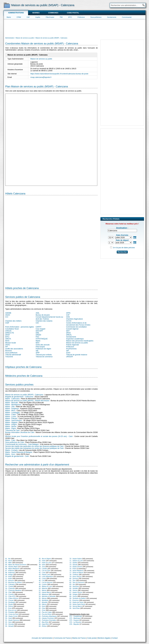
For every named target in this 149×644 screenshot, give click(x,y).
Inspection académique (75, 339)
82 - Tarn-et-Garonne (77, 582)
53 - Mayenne (44, 594)
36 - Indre (42, 561)
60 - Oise (42, 608)
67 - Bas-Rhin (44, 622)
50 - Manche (43, 588)
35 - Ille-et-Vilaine (45, 559)
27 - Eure (8, 608)
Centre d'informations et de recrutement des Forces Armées (78, 324)
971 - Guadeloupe (76, 616)
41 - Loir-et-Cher (45, 571)
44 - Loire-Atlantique (46, 576)
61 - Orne (42, 610)
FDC (37, 337)
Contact (115, 638)
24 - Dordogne (10, 602)
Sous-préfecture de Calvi (15, 442)
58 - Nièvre (43, 604)
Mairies (36, 13)
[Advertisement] (75, 28)
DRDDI (38, 335)
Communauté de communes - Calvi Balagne (22, 444)
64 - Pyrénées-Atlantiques (48, 616)
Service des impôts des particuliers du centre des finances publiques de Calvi (34, 446)
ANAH (8, 315)
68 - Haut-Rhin (44, 624)
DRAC (69, 333)
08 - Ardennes (10, 573)
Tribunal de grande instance (77, 355)
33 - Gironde (10, 624)
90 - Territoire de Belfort (78, 598)
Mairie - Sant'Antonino (14, 420)
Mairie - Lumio (11, 417)
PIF (7, 347)
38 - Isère (42, 565)
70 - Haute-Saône (76, 559)
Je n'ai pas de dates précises (124, 248)
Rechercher (122, 252)
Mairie (9, 17)
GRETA (8, 339)
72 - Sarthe (73, 563)
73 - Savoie (74, 565)
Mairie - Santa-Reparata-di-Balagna (19, 452)
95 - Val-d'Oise (75, 608)
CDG (68, 317)
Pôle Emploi (40, 347)
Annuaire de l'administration (42, 638)
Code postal (73, 13)
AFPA (68, 313)
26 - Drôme (9, 606)
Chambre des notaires (44, 321)
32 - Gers (8, 622)
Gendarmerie (112, 17)
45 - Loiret (42, 578)
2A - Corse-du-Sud (12, 614)
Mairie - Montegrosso (13, 405)
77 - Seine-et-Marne (76, 573)
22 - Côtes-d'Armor (12, 598)
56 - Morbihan (44, 600)
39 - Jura (42, 567)
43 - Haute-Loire (44, 575)
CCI (7, 317)
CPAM (19, 17)
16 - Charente (10, 588)
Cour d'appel (41, 329)
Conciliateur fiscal (12, 329)
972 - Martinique (75, 618)
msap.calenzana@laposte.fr (41, 77)
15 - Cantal (9, 586)
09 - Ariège (9, 575)
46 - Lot (41, 580)
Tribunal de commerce (44, 357)
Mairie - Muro (10, 411)
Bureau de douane (43, 315)
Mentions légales (104, 638)
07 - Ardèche (10, 571)
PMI (61, 17)
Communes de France (62, 638)
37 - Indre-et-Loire (45, 563)
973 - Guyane (74, 620)
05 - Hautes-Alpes (11, 567)
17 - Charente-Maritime (13, 590)
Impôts (38, 17)
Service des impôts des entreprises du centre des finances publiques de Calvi (34, 448)
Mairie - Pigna (10, 428)
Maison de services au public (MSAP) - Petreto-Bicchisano (27, 401)
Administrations (16, 13)
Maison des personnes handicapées (80, 341)
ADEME (8, 313)
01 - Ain (8, 559)
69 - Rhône (43, 626)
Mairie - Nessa (11, 426)
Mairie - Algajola (11, 422)
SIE (37, 351)
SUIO (68, 353)
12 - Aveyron (10, 580)
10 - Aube (9, 576)
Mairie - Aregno (11, 424)
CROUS (8, 331)
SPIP (38, 353)
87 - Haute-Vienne (76, 592)
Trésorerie (9, 357)
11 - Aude (9, 578)
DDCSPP (39, 331)
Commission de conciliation (76, 327)
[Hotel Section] (51, 240)
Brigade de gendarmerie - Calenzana (19, 397)
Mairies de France (79, 638)
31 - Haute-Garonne (12, 620)
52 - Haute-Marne (45, 592)
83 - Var (72, 584)
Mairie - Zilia (10, 407)
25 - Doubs (9, 604)
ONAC (8, 345)
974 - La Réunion (75, 622)
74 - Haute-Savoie (76, 567)
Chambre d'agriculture (74, 319)
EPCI (70, 17)
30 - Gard (8, 618)
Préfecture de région (43, 349)
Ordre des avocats (43, 345)
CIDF (7, 323)
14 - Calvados (10, 584)
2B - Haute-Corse (11, 616)
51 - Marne (43, 590)
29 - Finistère (10, 612)
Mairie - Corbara (11, 450)
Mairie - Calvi (10, 440)
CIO (37, 323)
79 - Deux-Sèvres (76, 576)
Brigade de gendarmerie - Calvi (17, 456)
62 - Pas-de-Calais (45, 612)
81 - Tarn (73, 580)
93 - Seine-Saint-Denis (77, 604)
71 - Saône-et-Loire (76, 561)
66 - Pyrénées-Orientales (47, 620)
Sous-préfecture (96, 17)
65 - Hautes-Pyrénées (46, 618)
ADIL (38, 313)
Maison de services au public (41, 59)
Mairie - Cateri (11, 415)
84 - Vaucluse (74, 586)
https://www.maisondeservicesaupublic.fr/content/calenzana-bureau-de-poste (59, 74)
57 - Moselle (43, 602)
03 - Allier (8, 563)
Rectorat (8, 351)
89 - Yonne (73, 596)
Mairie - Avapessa (12, 409)
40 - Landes (43, 569)
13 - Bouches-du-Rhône (14, 582)
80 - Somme (74, 578)
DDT (68, 331)
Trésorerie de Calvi (12, 430)
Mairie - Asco (10, 454)
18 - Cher (8, 592)
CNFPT (39, 327)
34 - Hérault (9, 626)
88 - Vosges (74, 594)
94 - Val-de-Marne (76, 606)
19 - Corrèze (10, 594)
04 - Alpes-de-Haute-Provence (16, 565)
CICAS (69, 321)
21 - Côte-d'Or (10, 596)
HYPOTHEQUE (42, 339)
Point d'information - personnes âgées (20, 327)
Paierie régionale (73, 345)
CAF (28, 17)
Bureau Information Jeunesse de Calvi (20, 432)
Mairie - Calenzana (12, 399)
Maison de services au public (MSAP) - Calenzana (24, 395)
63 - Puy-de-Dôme (45, 614)
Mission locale (11, 343)
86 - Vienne (74, 590)
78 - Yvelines (74, 575)
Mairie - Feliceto (11, 419)
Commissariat (127, 17)
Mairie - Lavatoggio (12, 413)
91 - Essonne (74, 600)
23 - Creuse (9, 600)
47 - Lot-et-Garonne (46, 582)
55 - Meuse (43, 598)
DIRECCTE (10, 333)
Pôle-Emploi (50, 17)
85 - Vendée (74, 588)
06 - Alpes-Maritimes (12, 569)
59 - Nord (42, 606)
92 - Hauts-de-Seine (76, 602)
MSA (38, 343)
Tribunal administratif (13, 355)
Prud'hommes (71, 349)
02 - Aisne (9, 561)
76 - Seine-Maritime (76, 571)
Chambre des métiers (13, 321)
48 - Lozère (43, 584)
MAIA (7, 341)
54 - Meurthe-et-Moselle (47, 596)
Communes (53, 13)
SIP (67, 351)
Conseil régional (72, 329)
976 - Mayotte (74, 624)
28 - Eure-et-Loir (11, 610)
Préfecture (81, 17)
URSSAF (70, 357)
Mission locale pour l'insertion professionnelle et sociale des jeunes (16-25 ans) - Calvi (39, 436)
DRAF (8, 335)
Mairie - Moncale (12, 403)
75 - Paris (73, 569)
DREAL (69, 335)
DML (37, 333)
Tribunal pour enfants (44, 355)
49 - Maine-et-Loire (45, 586)
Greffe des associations (14, 349)
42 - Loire (42, 573)
